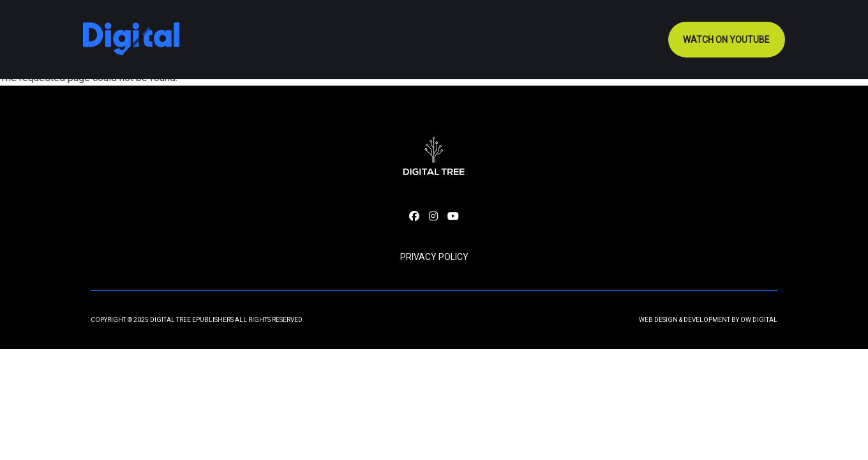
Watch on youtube (726, 40)
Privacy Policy (434, 257)
